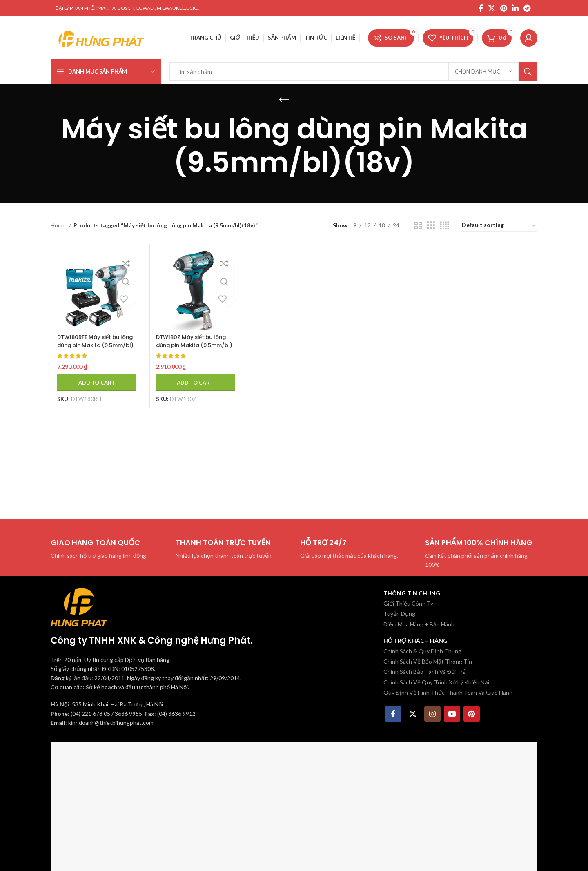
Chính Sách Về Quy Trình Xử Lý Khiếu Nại (436, 682)
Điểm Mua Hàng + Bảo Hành (419, 624)
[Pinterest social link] (504, 8)
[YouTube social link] (452, 714)
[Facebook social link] (481, 8)
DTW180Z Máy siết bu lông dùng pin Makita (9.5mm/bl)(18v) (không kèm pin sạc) (193, 344)
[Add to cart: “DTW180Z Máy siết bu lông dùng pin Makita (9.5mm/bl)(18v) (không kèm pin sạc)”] (194, 378)
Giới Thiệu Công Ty (408, 603)
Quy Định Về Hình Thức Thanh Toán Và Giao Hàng (448, 692)
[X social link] (492, 8)
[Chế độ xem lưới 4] (444, 226)
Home (59, 225)
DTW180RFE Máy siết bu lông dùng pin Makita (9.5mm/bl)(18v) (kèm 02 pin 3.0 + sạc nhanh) (91, 344)
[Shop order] (499, 226)
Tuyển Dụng (399, 614)
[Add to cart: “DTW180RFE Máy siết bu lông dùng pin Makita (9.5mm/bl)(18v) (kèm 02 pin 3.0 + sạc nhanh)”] (94, 378)
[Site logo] (102, 37)
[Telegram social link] (527, 8)
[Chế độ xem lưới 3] (431, 226)
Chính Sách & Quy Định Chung (422, 651)
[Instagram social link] (432, 714)
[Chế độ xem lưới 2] (418, 226)
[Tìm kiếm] (353, 71)
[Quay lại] (284, 100)
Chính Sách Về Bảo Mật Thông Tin (428, 661)
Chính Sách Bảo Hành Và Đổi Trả (425, 672)
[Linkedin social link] (515, 8)
